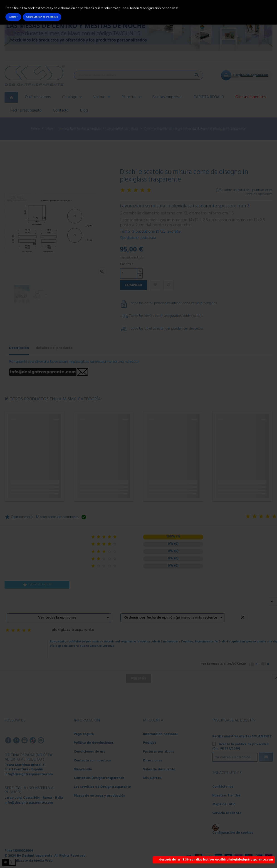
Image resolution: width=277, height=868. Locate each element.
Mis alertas (152, 778)
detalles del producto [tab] (54, 348)
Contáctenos (223, 787)
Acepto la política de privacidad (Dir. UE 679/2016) (240, 746)
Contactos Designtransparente (99, 778)
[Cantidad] (129, 274)
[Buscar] (138, 75)
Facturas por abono (159, 752)
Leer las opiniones (259, 194)
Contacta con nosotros (92, 761)
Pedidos (150, 743)
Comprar (133, 285)
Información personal (160, 734)
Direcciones (153, 761)
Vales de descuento (159, 769)
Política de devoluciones (94, 743)
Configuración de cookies (233, 833)
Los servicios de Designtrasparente (102, 787)
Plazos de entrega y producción (100, 796)
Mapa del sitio (224, 804)
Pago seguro (84, 734)
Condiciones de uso (90, 752)
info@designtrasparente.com (29, 774)
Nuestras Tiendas (226, 796)
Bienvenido (83, 769)
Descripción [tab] (19, 348)
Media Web (43, 861)
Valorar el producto (37, 585)
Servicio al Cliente (227, 813)
